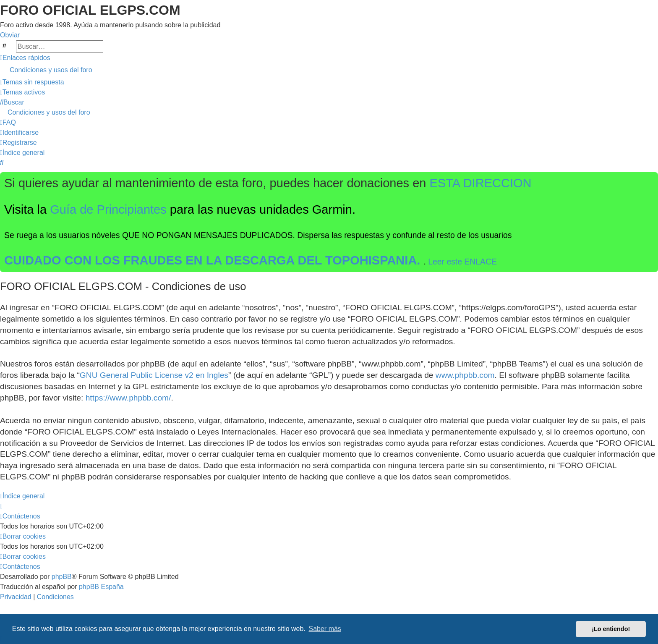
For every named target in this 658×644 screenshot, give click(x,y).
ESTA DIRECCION (481, 183)
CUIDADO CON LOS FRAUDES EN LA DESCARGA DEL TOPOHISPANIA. (214, 260)
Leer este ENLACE (462, 262)
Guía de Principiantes (108, 209)
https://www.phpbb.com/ (128, 398)
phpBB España (101, 587)
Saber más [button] (325, 629)
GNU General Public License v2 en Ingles (154, 375)
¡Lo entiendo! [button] (611, 629)
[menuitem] (329, 70)
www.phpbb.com (465, 375)
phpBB (62, 577)
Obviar (10, 35)
